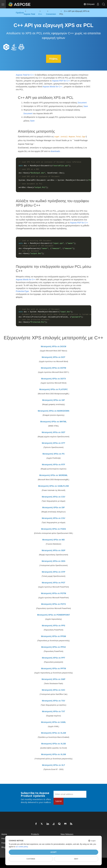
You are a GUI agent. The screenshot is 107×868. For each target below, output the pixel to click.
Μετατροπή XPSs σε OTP (54, 572)
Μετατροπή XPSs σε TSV (53, 701)
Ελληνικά (89, 4)
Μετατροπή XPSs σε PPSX (53, 647)
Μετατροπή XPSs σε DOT (53, 357)
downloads (55, 151)
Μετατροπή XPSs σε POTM (53, 593)
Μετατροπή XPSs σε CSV (54, 497)
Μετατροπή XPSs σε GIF (53, 400)
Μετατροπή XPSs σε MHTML (53, 421)
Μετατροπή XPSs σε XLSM (54, 754)
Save (86, 106)
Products (35, 834)
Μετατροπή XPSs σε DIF (53, 507)
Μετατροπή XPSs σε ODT (53, 432)
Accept (53, 852)
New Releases (67, 834)
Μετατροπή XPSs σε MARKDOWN (53, 411)
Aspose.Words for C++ (52, 86)
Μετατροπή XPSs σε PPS (53, 625)
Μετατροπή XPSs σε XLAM (53, 733)
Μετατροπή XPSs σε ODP (53, 550)
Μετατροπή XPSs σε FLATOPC (54, 389)
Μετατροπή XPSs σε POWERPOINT (53, 615)
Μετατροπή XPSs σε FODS (54, 529)
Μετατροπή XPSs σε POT (54, 582)
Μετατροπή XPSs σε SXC (54, 690)
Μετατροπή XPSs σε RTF (53, 464)
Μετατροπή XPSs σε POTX (53, 604)
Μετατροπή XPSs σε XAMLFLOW (54, 486)
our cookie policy (22, 847)
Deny (76, 859)
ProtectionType (22, 291)
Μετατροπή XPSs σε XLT (53, 765)
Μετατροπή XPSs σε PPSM (53, 636)
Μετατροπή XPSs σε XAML (53, 722)
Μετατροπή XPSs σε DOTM (53, 368)
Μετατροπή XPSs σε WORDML (53, 475)
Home (4, 834)
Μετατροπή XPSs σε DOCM (54, 346)
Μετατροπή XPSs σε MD (53, 540)
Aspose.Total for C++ (25, 75)
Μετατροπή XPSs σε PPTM (54, 668)
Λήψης (53, 59)
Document (82, 103)
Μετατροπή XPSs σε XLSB (53, 744)
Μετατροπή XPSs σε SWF (54, 679)
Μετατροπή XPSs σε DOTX (54, 379)
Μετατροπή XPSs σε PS (53, 454)
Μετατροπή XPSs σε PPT (53, 658)
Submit (59, 801)
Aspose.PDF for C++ (61, 81)
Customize (31, 859)
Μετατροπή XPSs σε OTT (53, 443)
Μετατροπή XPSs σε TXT (53, 711)
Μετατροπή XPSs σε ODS (53, 561)
